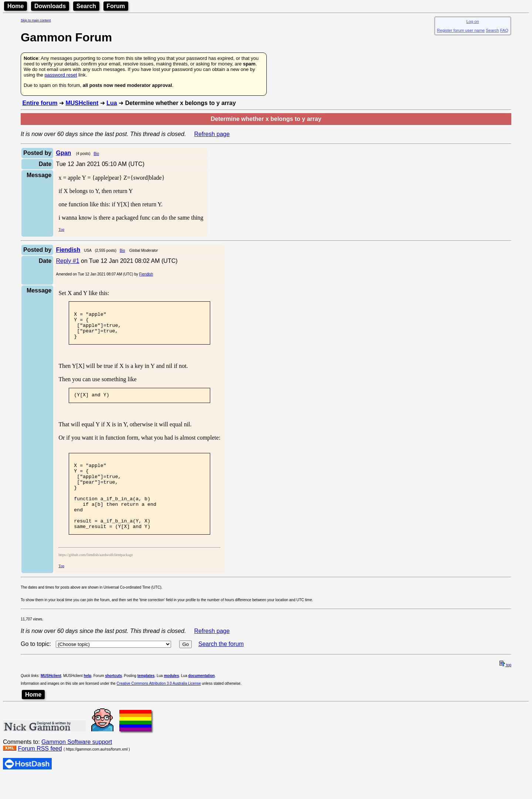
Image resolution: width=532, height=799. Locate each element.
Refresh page (212, 134)
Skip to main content (36, 20)
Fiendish (146, 274)
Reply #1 (67, 261)
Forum (116, 6)
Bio (96, 154)
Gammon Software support (77, 764)
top (505, 687)
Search (86, 6)
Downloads (50, 6)
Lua (112, 103)
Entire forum (40, 103)
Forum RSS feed (40, 771)
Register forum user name (461, 30)
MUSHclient (82, 103)
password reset (61, 75)
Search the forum (221, 666)
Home (16, 6)
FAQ (504, 30)
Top (61, 229)
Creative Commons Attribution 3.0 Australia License (159, 706)
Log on (473, 21)
